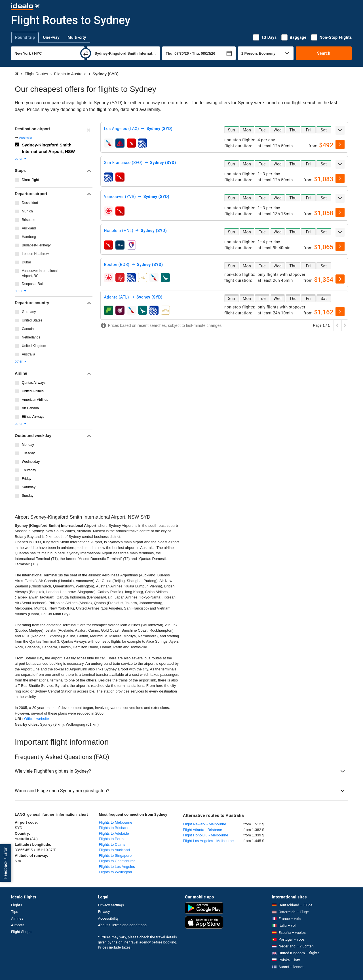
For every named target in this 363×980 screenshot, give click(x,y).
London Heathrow (35, 254)
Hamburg (29, 237)
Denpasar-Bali (33, 284)
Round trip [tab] (25, 37)
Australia (26, 138)
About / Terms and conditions (122, 925)
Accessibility (108, 918)
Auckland (29, 228)
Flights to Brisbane (114, 828)
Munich (27, 211)
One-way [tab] (51, 37)
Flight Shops (21, 932)
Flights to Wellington (116, 872)
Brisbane (29, 220)
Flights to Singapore (115, 856)
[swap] (86, 53)
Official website (36, 719)
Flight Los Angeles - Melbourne (208, 841)
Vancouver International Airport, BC (40, 273)
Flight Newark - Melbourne (204, 824)
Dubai (26, 262)
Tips (15, 912)
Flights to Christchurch (117, 861)
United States (32, 320)
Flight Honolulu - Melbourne (206, 835)
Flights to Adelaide (114, 833)
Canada (28, 329)
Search (324, 53)
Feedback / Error (5, 863)
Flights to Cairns (112, 844)
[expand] (340, 130)
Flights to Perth (111, 839)
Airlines (17, 918)
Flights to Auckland (114, 850)
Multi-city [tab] (77, 37)
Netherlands (31, 337)
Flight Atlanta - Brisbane (202, 830)
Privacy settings (111, 905)
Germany (29, 312)
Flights (17, 905)
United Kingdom (34, 346)
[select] (340, 144)
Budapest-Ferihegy (36, 245)
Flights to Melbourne (116, 822)
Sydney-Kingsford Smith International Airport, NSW (48, 148)
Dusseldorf (30, 203)
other (21, 159)
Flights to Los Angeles (117, 867)
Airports (18, 925)
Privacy (104, 912)
